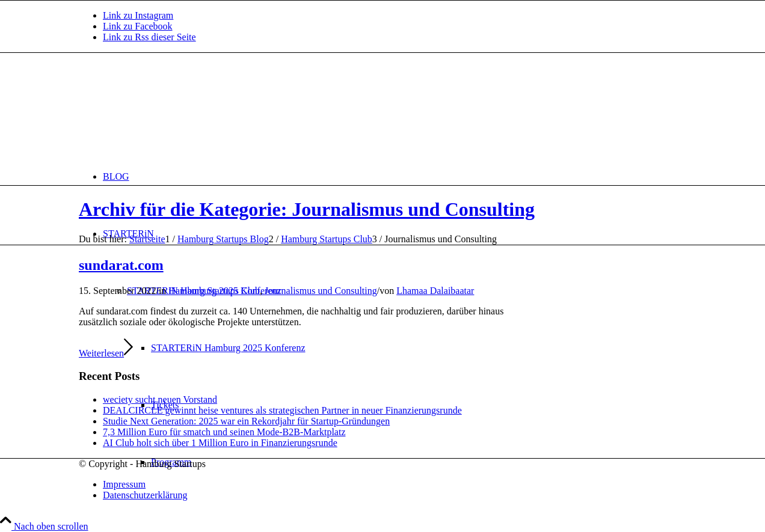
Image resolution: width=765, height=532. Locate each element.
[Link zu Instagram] (138, 15)
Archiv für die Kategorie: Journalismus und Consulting (307, 209)
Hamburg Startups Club (214, 291)
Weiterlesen (106, 353)
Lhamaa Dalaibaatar (435, 291)
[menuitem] (395, 176)
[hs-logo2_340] (169, 110)
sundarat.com (121, 265)
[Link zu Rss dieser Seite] (149, 37)
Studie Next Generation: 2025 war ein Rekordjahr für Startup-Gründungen (246, 421)
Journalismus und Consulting (321, 291)
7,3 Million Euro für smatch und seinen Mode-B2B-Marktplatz (224, 432)
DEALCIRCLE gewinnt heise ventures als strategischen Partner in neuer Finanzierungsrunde (282, 410)
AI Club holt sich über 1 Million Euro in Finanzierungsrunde (220, 443)
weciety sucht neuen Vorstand (160, 399)
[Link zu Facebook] (138, 26)
